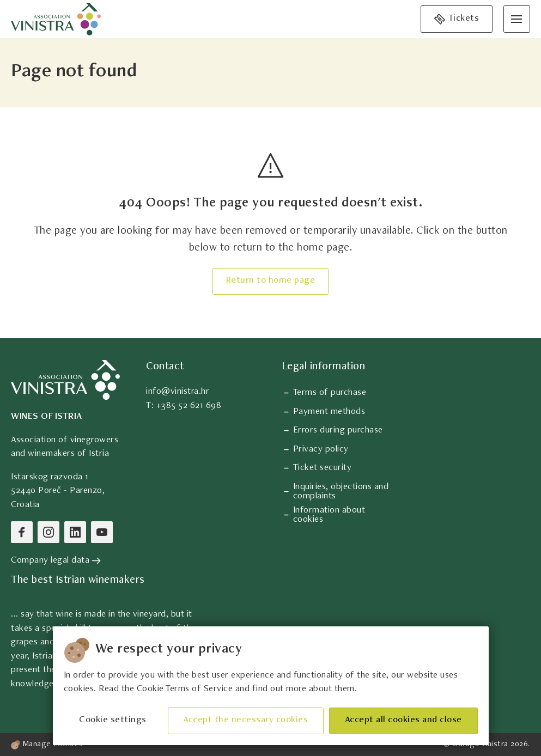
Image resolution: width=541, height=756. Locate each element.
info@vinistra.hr (178, 392)
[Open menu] (517, 19)
